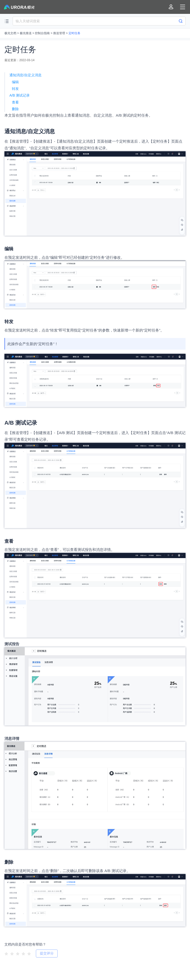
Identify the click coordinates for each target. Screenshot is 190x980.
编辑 (15, 82)
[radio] (6, 954)
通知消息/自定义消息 (25, 75)
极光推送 (26, 33)
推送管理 (59, 33)
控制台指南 (42, 33)
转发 (15, 89)
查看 (15, 102)
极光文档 (10, 33)
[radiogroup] (18, 953)
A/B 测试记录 (20, 95)
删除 (15, 109)
